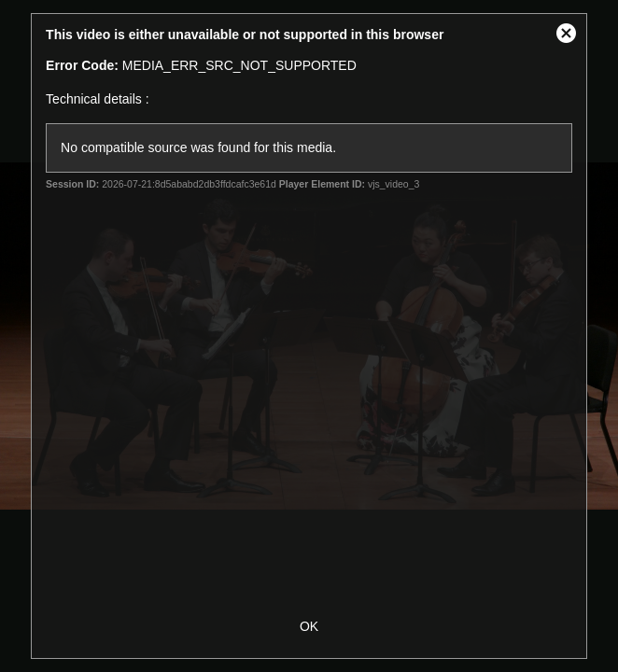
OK (309, 626)
